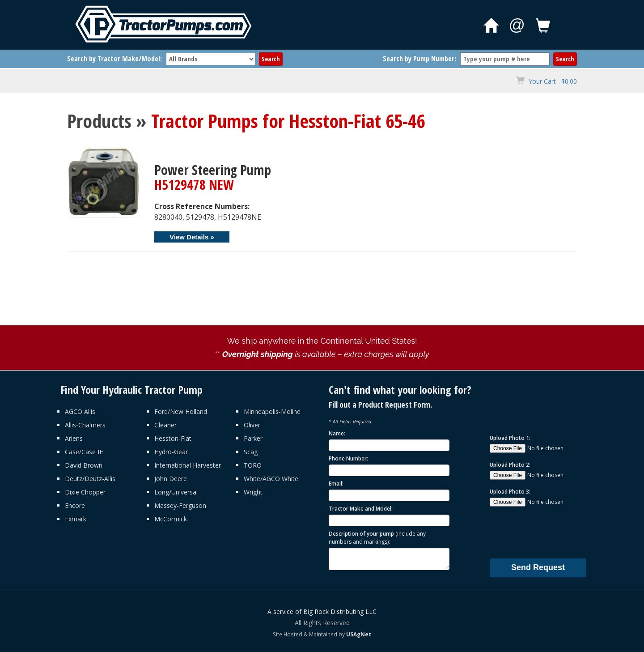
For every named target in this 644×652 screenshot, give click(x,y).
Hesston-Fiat (173, 438)
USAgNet (359, 634)
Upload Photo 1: (510, 438)
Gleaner (165, 425)
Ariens (74, 438)
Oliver (252, 425)
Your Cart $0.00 (553, 81)
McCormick (171, 519)
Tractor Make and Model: (361, 509)
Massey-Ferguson (180, 505)
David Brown (84, 465)
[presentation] (558, 532)
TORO (253, 465)
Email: (336, 484)
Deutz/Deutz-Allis (90, 479)
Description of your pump (377, 537)
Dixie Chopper (85, 492)
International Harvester (188, 465)
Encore (75, 505)
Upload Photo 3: (510, 492)
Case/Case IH (84, 452)
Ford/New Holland (181, 411)
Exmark (76, 519)
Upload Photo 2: (510, 465)
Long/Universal (176, 492)
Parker (253, 438)
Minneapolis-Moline (272, 411)
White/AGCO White (271, 479)
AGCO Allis (80, 411)
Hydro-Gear (171, 452)
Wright (253, 492)
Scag (251, 452)
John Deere (171, 479)
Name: (337, 433)
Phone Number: (348, 458)
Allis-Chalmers (85, 425)
